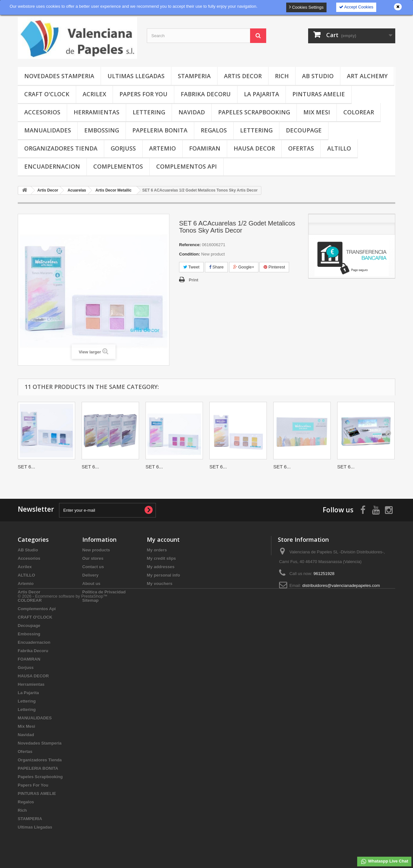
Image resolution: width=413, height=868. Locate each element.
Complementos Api (186, 166)
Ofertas (301, 148)
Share (216, 267)
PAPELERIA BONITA (160, 130)
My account (163, 539)
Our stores (93, 558)
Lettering (149, 112)
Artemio (162, 148)
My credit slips (161, 558)
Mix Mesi (317, 112)
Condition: (190, 254)
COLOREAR (359, 112)
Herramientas (96, 112)
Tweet (191, 267)
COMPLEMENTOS (118, 166)
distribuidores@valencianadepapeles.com (341, 586)
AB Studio (318, 76)
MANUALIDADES (48, 130)
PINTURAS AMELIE (319, 94)
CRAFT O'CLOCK (47, 94)
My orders (157, 550)
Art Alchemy (367, 76)
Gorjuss (123, 148)
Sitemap (91, 600)
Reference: (190, 245)
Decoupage (304, 130)
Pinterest (274, 267)
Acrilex (94, 94)
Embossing (102, 130)
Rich (282, 76)
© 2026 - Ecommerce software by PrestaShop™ (63, 850)
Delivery (91, 575)
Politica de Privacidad (104, 592)
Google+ (244, 267)
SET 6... (26, 467)
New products (96, 550)
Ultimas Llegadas (136, 76)
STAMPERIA (194, 76)
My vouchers (160, 584)
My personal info (163, 575)
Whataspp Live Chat (384, 862)
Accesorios (42, 112)
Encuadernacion (52, 166)
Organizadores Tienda (61, 148)
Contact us (93, 567)
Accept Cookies (356, 7)
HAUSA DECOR (254, 148)
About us (91, 584)
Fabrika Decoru (206, 94)
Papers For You (143, 94)
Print (194, 280)
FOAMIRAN (205, 148)
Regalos (214, 130)
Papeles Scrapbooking (254, 112)
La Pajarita (262, 94)
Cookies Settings (306, 7)
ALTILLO (339, 148)
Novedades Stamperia (59, 76)
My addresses (161, 567)
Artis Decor (243, 76)
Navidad (192, 112)
